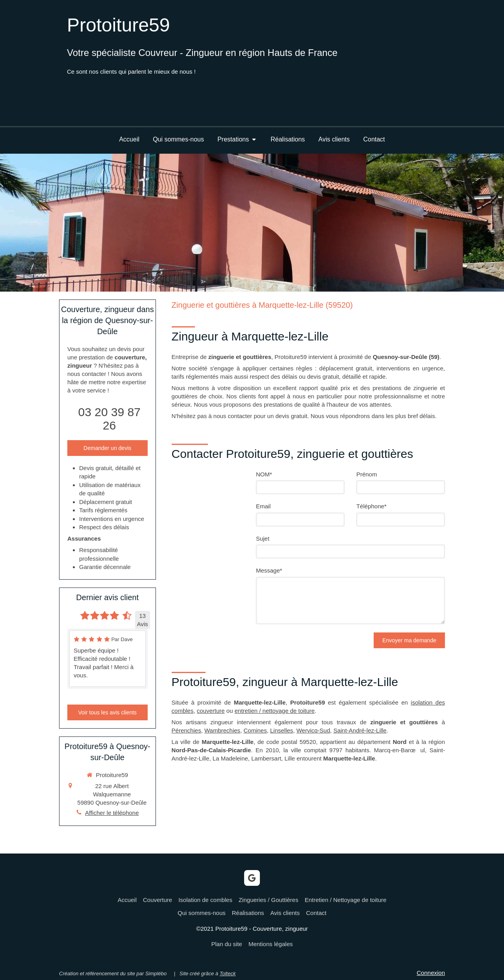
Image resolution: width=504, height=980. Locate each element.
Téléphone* (372, 506)
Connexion (431, 973)
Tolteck (228, 973)
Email (263, 506)
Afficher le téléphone (112, 813)
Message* (269, 570)
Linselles (282, 730)
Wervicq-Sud (313, 730)
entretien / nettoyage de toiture (275, 711)
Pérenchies (186, 730)
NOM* (264, 474)
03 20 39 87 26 (109, 419)
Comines (255, 730)
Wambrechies (222, 730)
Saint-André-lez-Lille (360, 730)
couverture (211, 711)
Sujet (263, 538)
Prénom (367, 474)
